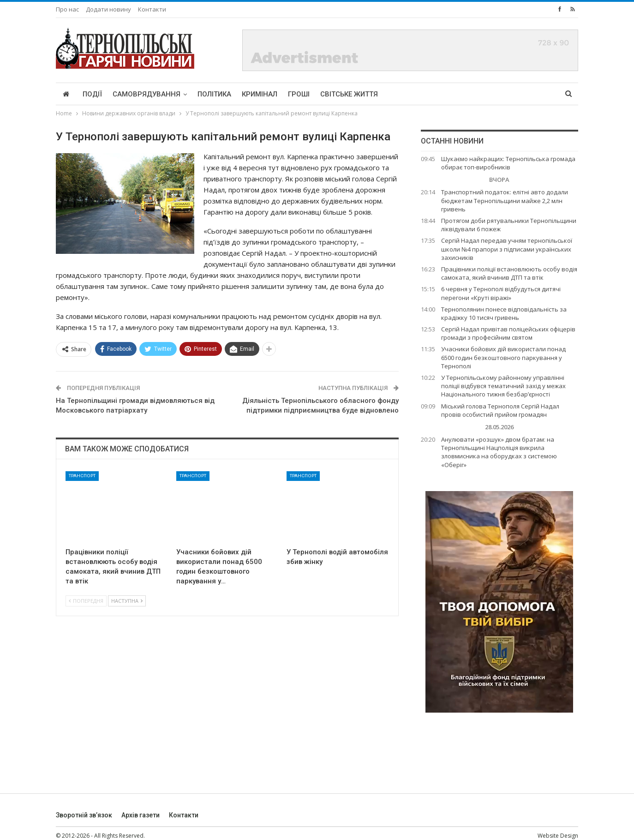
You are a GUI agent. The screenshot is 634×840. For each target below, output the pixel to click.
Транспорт (82, 476)
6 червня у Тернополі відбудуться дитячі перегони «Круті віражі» (501, 293)
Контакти (152, 9)
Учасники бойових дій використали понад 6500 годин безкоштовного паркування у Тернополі (503, 357)
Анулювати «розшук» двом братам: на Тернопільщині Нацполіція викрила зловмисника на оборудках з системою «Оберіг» (499, 452)
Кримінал (260, 94)
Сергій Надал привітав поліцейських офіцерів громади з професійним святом (508, 333)
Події (92, 94)
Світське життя (349, 94)
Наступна (127, 601)
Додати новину (108, 9)
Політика (214, 94)
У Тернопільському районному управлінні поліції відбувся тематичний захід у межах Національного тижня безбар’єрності (503, 386)
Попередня (86, 601)
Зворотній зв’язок (84, 815)
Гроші (299, 94)
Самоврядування (147, 94)
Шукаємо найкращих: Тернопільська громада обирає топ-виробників (508, 163)
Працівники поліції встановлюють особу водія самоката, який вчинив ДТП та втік (509, 273)
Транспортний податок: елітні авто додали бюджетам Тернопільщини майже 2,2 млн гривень (505, 200)
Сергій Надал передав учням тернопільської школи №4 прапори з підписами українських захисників (507, 249)
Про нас (67, 9)
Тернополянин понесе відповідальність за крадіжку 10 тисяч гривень (504, 313)
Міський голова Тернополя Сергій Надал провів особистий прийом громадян (500, 410)
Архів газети (141, 815)
